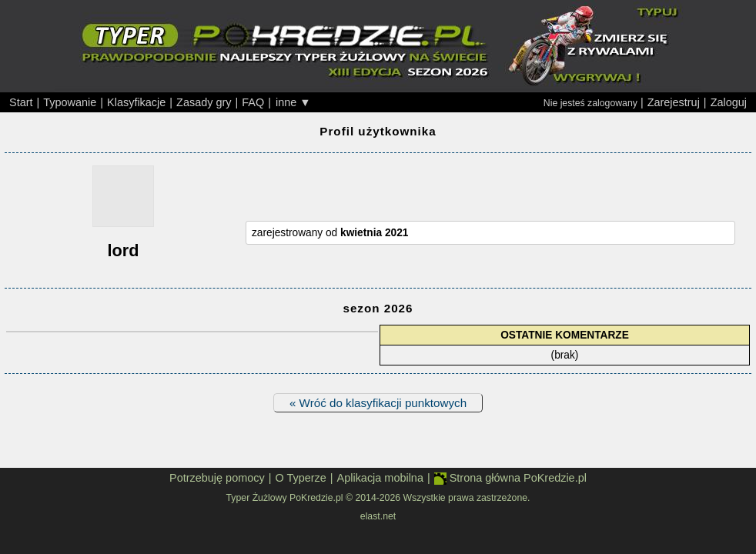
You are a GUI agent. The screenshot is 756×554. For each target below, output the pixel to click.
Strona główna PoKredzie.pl (510, 478)
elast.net (378, 516)
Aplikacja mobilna (380, 478)
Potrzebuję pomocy (217, 478)
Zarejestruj (674, 102)
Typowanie (70, 102)
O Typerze (300, 478)
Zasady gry (204, 102)
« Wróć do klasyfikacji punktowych (378, 403)
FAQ (253, 102)
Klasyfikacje (136, 102)
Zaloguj (729, 102)
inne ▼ (293, 102)
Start (21, 102)
